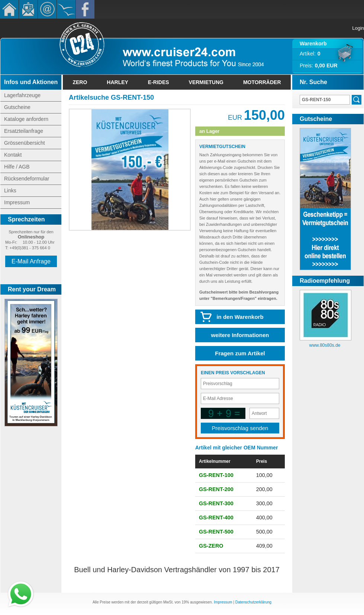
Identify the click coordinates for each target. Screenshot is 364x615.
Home (9, 9)
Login (358, 28)
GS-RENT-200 (216, 489)
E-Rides (159, 82)
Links (10, 190)
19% (185, 602)
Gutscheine (17, 107)
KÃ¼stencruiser (66, 9)
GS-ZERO (211, 546)
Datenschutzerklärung (253, 602)
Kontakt (47, 9)
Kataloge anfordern (26, 119)
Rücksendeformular (27, 179)
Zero (80, 82)
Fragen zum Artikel (240, 353)
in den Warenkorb (240, 317)
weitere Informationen (240, 335)
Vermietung (206, 82)
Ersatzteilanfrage (24, 131)
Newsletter (28, 9)
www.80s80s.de (325, 345)
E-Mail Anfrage (31, 261)
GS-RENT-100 (216, 475)
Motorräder (262, 82)
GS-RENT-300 (216, 503)
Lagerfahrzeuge (22, 95)
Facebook (85, 9)
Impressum (17, 202)
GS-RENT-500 (216, 532)
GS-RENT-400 (216, 518)
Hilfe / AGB (17, 167)
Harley (117, 82)
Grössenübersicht (25, 143)
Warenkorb (313, 44)
